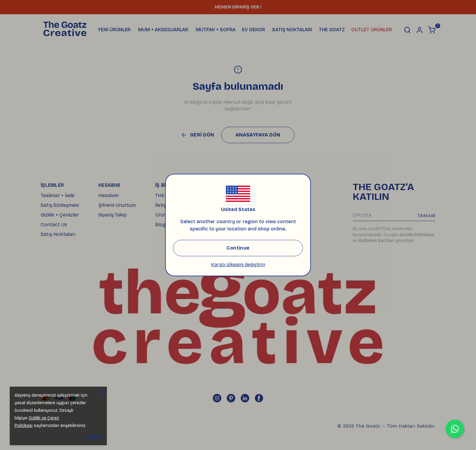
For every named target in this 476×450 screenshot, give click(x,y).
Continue (238, 248)
